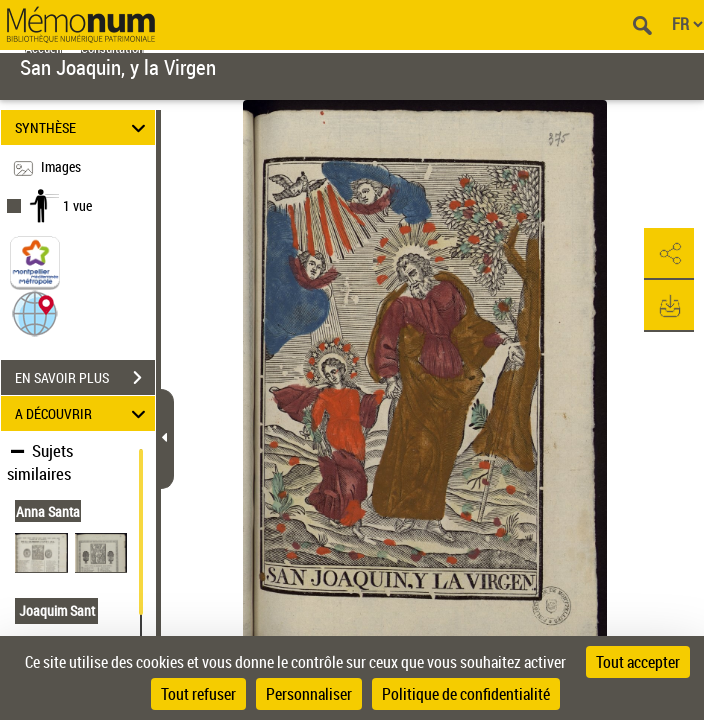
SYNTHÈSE (83, 127)
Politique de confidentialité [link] (466, 694)
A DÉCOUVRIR (83, 413)
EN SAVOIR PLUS (85, 378)
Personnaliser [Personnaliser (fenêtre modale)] (309, 694)
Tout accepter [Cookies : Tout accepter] (638, 662)
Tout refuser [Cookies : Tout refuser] (198, 694)
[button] (35, 312)
